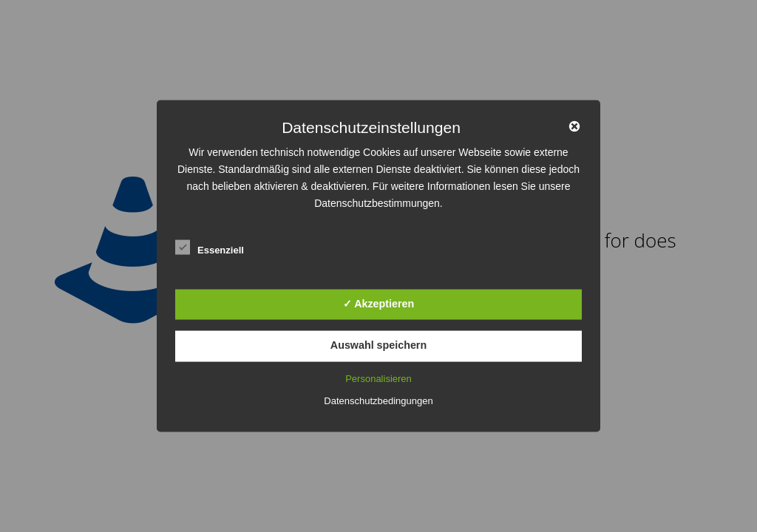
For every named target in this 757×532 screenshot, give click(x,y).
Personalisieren (378, 378)
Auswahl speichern (378, 345)
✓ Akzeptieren (378, 303)
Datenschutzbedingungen (378, 400)
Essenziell (210, 248)
